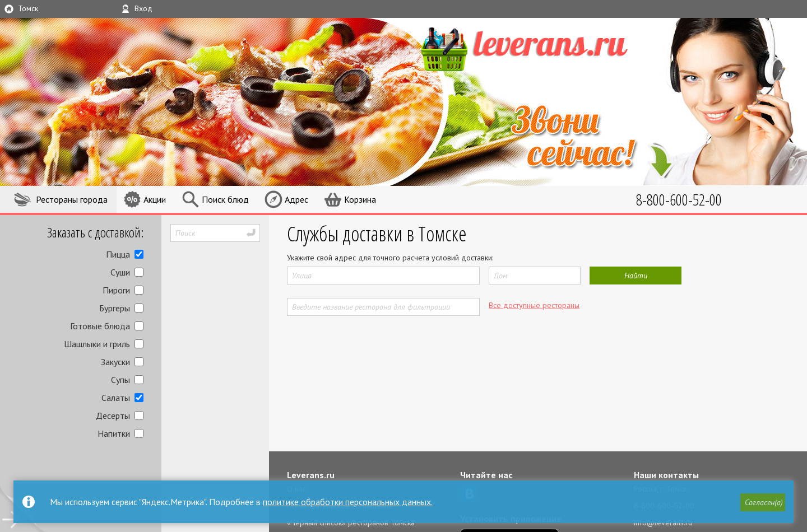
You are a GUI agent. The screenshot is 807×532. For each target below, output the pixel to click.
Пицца (118, 254)
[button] (763, 502)
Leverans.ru (311, 475)
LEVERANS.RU (546, 48)
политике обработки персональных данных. (348, 502)
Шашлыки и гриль (97, 344)
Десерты (113, 416)
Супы (120, 380)
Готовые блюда (100, 326)
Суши (120, 272)
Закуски (115, 362)
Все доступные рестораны (534, 305)
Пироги (116, 290)
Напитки (114, 433)
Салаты (116, 398)
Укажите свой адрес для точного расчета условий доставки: (390, 258)
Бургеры (115, 308)
